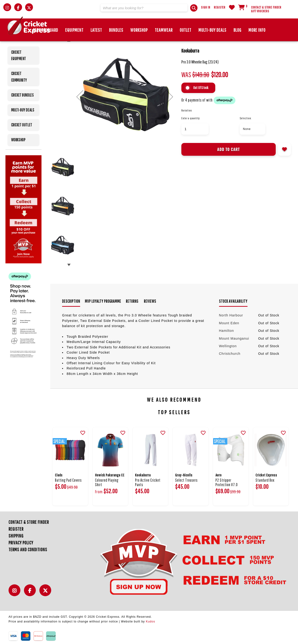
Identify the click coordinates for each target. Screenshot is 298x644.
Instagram (16, 593)
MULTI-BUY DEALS (212, 30)
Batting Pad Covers (68, 480)
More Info (257, 30)
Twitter (46, 593)
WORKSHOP (18, 140)
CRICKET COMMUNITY (19, 77)
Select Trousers (186, 480)
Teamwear (164, 30)
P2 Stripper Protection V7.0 (227, 482)
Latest (96, 30)
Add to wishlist (284, 149)
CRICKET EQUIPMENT (19, 55)
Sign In (206, 7)
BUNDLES (116, 30)
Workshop (139, 30)
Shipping (16, 536)
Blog (237, 30)
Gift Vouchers (260, 11)
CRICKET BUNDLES (23, 95)
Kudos (150, 622)
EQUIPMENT (74, 30)
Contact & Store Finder (266, 7)
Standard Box (265, 480)
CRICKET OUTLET (22, 125)
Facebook (31, 593)
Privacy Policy (21, 543)
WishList (232, 7)
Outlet (186, 30)
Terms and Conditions (28, 549)
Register (220, 7)
